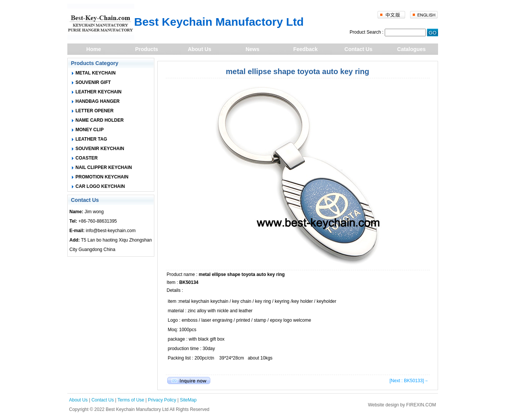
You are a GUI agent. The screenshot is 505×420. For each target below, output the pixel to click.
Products (147, 49)
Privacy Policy (162, 400)
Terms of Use (131, 400)
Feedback (305, 49)
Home (94, 49)
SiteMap (188, 400)
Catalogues (411, 49)
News (252, 49)
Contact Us (359, 49)
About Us (199, 49)
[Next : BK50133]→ (409, 381)
